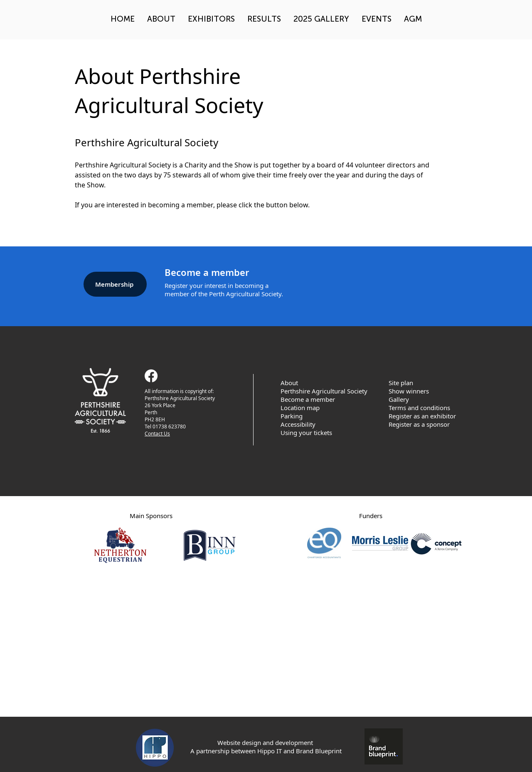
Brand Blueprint (319, 751)
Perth (151, 412)
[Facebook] (151, 376)
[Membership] (115, 284)
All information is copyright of (179, 391)
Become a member (308, 399)
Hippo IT (270, 751)
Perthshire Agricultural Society (180, 398)
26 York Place (160, 405)
